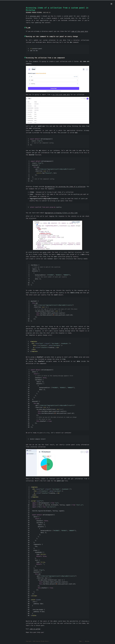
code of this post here (80, 31)
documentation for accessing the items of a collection (65, 187)
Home (80, 641)
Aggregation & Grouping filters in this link (61, 213)
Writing (87, 641)
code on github (35, 629)
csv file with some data (61, 95)
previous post (35, 16)
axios (45, 252)
